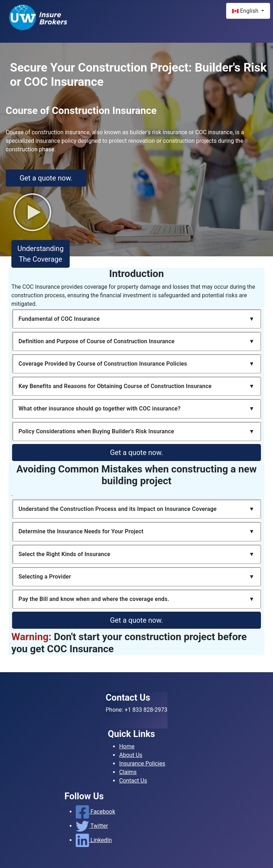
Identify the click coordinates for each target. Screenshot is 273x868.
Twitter (92, 826)
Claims (128, 772)
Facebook (95, 812)
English (246, 11)
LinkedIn (94, 840)
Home (127, 746)
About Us (131, 755)
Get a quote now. (46, 178)
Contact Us (133, 781)
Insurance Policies (142, 764)
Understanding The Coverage (41, 254)
